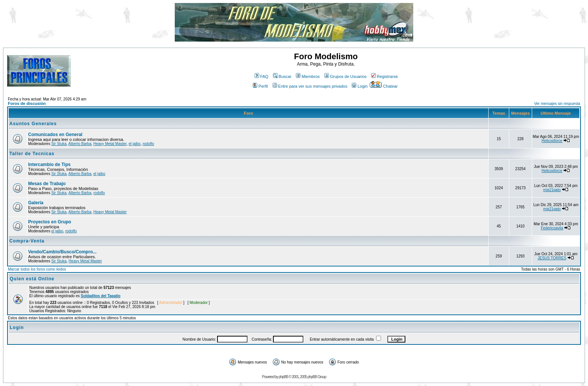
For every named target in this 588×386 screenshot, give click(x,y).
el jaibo (135, 144)
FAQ (262, 76)
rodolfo (148, 144)
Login (360, 86)
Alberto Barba (80, 144)
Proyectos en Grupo (50, 222)
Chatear (384, 86)
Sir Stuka (59, 144)
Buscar (282, 76)
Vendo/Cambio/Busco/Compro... (62, 252)
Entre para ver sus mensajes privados (310, 86)
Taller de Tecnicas (32, 154)
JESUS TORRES (552, 258)
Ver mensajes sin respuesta (557, 104)
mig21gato (552, 190)
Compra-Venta (27, 241)
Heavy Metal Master (110, 144)
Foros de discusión (27, 103)
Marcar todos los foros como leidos (37, 269)
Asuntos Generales (33, 124)
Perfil (260, 86)
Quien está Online (32, 279)
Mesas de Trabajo (47, 184)
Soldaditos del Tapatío (100, 296)
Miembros (308, 76)
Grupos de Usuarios (346, 76)
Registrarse (385, 76)
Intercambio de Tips (49, 165)
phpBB (283, 377)
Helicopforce (552, 141)
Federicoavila (552, 228)
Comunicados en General (55, 135)
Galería (36, 203)
